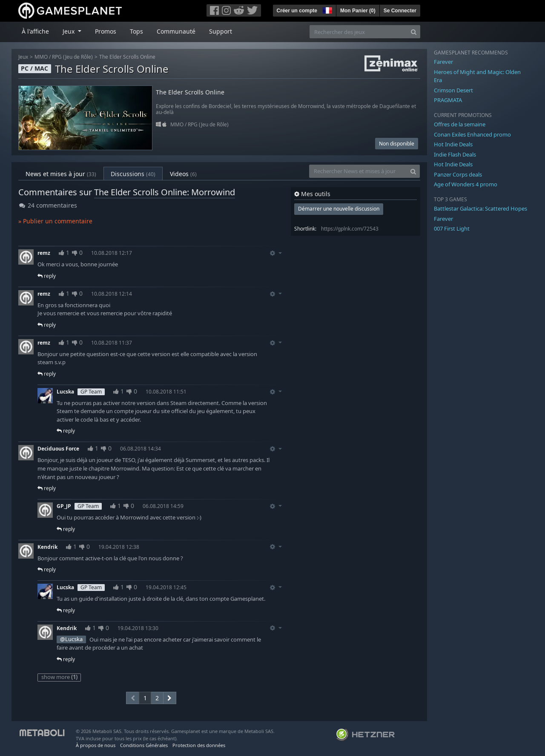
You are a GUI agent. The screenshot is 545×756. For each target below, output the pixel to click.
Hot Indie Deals (453, 144)
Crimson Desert (453, 90)
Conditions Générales (144, 745)
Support (221, 31)
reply (47, 276)
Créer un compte (297, 11)
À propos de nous (96, 745)
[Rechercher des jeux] (359, 32)
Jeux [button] (69, 31)
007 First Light (452, 228)
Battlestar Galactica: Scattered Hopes (480, 208)
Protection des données (199, 745)
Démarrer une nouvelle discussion (339, 209)
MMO (41, 57)
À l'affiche (35, 31)
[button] (327, 9)
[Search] (414, 32)
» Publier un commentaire (55, 221)
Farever (443, 62)
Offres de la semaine (460, 124)
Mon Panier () (358, 11)
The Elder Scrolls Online (127, 57)
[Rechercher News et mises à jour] (358, 171)
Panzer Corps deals (458, 174)
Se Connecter (400, 11)
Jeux (23, 57)
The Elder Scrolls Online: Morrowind (165, 192)
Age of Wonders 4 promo (466, 184)
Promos (106, 31)
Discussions (133, 174)
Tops (136, 31)
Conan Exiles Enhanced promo (472, 134)
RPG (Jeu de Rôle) (72, 57)
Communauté (176, 31)
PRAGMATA (448, 100)
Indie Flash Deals (455, 154)
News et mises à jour (61, 174)
